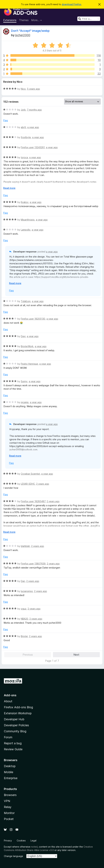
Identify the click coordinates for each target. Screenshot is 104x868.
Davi (23, 336)
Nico (23, 89)
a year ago (33, 127)
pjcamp (25, 402)
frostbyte (26, 137)
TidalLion (26, 301)
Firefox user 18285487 (33, 501)
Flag (6, 120)
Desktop (10, 766)
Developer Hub (14, 719)
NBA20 (24, 619)
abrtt (23, 127)
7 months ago (34, 110)
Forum (8, 737)
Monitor (9, 813)
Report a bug (13, 743)
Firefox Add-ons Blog (18, 707)
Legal (33, 841)
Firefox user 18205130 (33, 319)
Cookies (21, 841)
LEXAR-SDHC (28, 484)
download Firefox (71, 4)
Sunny (24, 381)
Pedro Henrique (29, 364)
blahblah (25, 546)
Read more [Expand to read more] (9, 188)
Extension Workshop (18, 713)
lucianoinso (27, 591)
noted (34, 847)
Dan (23, 581)
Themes (24, 20)
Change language (13, 856)
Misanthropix (28, 220)
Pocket (9, 819)
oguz (24, 609)
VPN (7, 801)
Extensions (10, 20)
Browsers (10, 795)
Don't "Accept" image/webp (30, 31)
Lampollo (26, 230)
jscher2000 (23, 35)
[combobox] (89, 19)
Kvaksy (25, 202)
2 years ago (43, 484)
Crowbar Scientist (30, 474)
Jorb (23, 110)
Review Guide (13, 749)
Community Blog (15, 731)
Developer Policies (16, 725)
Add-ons (10, 695)
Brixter (24, 636)
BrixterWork (27, 346)
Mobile (9, 772)
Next (76, 655)
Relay (8, 807)
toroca (24, 157)
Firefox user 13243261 (33, 147)
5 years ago (33, 89)
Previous (28, 655)
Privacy (8, 841)
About (8, 701)
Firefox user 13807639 (33, 564)
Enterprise (11, 778)
